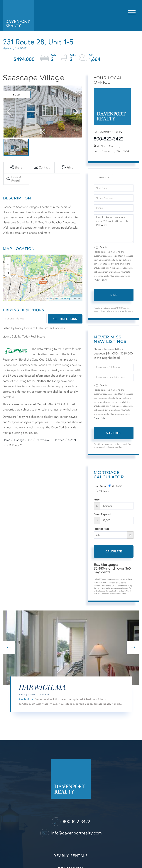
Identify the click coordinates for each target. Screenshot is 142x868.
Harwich (59, 440)
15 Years (102, 491)
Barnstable (43, 440)
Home (6, 440)
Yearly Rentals (71, 856)
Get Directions (65, 319)
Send (114, 295)
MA (30, 440)
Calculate (114, 551)
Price (97, 499)
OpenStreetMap (63, 299)
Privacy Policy (100, 280)
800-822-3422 (109, 139)
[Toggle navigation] (132, 12)
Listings (19, 440)
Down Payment (103, 514)
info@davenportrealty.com (71, 833)
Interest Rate (101, 529)
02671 (72, 440)
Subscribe (114, 433)
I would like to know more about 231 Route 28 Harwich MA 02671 (114, 229)
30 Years (115, 486)
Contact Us (104, 178)
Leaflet (49, 299)
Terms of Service (121, 311)
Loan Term (100, 486)
